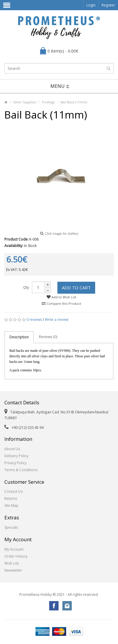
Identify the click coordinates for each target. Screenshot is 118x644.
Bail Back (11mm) (74, 102)
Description (19, 337)
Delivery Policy (16, 456)
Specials (11, 527)
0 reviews (34, 320)
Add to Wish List (61, 297)
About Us (12, 449)
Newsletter (13, 570)
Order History (16, 556)
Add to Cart (76, 288)
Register (108, 5)
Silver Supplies (25, 102)
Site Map (11, 505)
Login (91, 5)
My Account (14, 549)
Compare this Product (61, 303)
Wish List (12, 563)
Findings (48, 102)
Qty (26, 287)
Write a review (57, 320)
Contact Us (13, 491)
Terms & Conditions (21, 470)
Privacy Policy (16, 463)
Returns (11, 498)
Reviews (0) (48, 337)
